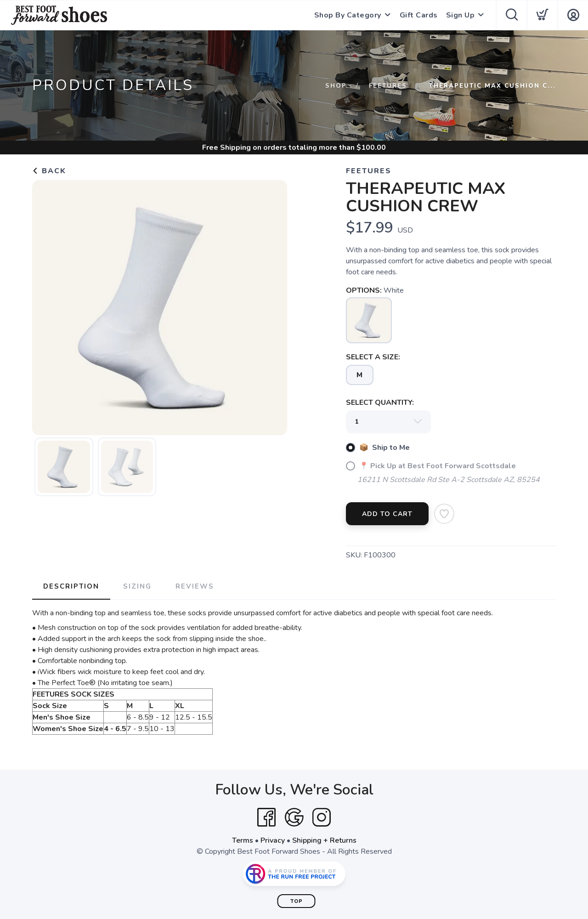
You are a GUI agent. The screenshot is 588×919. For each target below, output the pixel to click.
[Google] (294, 817)
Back (49, 171)
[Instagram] (322, 817)
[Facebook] (266, 817)
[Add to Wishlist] (444, 514)
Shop (336, 86)
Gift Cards (419, 15)
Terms (243, 840)
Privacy (273, 840)
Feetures (388, 86)
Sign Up (461, 15)
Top (297, 901)
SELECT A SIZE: (373, 357)
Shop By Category (348, 15)
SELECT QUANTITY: (380, 403)
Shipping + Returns (324, 840)
